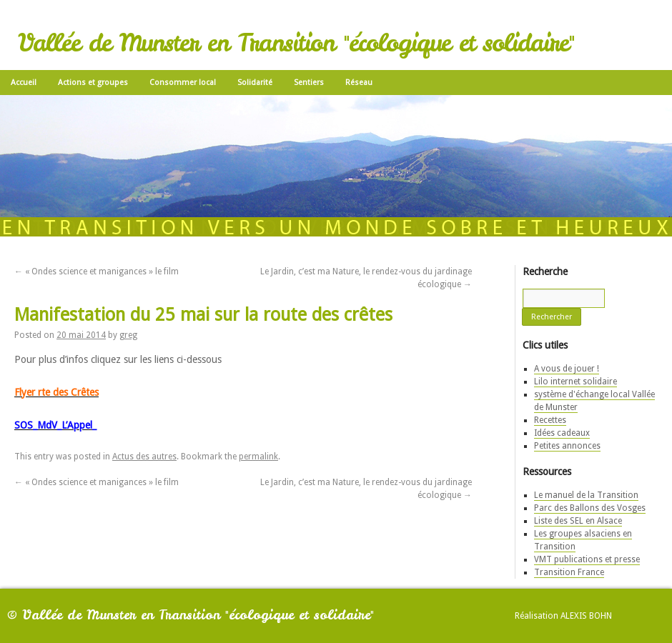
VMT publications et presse (587, 559)
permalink (258, 457)
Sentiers (309, 83)
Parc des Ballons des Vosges (590, 508)
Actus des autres (144, 457)
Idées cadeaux (562, 433)
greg (128, 335)
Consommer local (183, 83)
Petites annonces (567, 446)
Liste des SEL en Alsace (578, 521)
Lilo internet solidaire (575, 382)
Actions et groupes (93, 83)
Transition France (569, 572)
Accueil (24, 83)
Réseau (359, 83)
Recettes (550, 420)
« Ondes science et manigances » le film (97, 271)
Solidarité (255, 83)
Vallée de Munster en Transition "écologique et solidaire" (296, 43)
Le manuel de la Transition (586, 495)
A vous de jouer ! (567, 369)
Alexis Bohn (586, 616)
